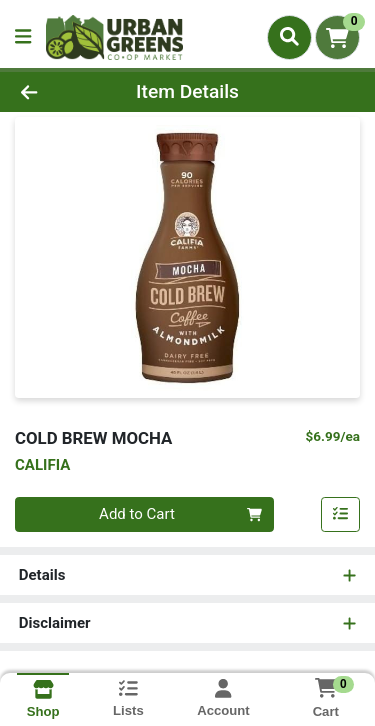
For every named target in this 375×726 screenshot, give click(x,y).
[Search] (289, 37)
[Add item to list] (341, 515)
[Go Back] (58, 92)
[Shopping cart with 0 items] (337, 37)
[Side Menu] (23, 37)
